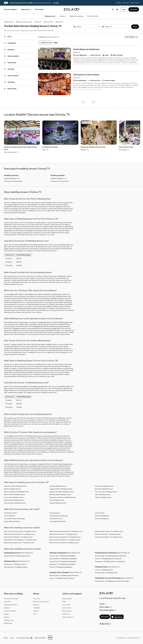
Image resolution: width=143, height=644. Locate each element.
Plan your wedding (11, 9)
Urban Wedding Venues (57, 500)
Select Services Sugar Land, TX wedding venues (19, 543)
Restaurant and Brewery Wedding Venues (63, 497)
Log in (103, 604)
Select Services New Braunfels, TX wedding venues (66, 531)
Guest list (7, 602)
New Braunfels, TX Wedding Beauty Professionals (111, 556)
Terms (12, 638)
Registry (7, 608)
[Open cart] (117, 9)
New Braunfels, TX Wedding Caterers (16, 567)
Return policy (67, 611)
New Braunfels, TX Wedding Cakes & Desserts (64, 575)
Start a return (67, 608)
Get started (105, 617)
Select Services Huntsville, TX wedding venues (64, 543)
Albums (7, 617)
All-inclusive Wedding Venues (104, 486)
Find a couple (39, 9)
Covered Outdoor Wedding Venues (106, 492)
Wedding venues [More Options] (51, 16)
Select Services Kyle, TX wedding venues (108, 534)
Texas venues (38, 22)
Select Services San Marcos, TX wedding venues (65, 540)
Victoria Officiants (10, 516)
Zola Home (126, 3)
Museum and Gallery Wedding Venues (61, 492)
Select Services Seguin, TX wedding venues (109, 537)
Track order (66, 605)
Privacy (6, 638)
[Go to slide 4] (56, 68)
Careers (36, 611)
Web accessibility (40, 638)
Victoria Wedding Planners (58, 521)
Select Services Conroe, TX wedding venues (63, 534)
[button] (99, 27)
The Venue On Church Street (13, 181)
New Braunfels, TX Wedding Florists (106, 573)
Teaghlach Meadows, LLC (12, 178)
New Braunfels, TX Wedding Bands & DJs (17, 556)
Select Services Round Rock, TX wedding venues (19, 534)
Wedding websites (11, 605)
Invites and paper (10, 611)
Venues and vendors (11, 599)
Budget (7, 614)
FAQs (64, 602)
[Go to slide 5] (58, 68)
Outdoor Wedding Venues (103, 497)
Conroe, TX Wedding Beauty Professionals (108, 559)
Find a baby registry (108, 610)
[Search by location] (116, 27)
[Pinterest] (103, 624)
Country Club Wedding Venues (14, 497)
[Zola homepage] (71, 9)
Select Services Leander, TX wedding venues (109, 531)
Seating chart (9, 620)
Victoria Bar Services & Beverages (15, 519)
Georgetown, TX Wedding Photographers (63, 564)
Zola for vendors (135, 3)
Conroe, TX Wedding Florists (104, 570)
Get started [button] (134, 9)
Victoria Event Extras (10, 513)
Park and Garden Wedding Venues (60, 495)
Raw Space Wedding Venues (104, 489)
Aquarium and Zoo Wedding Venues (15, 486)
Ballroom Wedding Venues (12, 489)
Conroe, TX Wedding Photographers (61, 567)
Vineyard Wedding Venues (58, 503)
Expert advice (26, 9)
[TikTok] (110, 624)
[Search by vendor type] (87, 27)
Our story (36, 599)
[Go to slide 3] (54, 68)
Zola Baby (119, 3)
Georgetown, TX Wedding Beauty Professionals (110, 561)
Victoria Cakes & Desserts (12, 521)
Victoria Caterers (55, 513)
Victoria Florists (100, 513)
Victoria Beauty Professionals (58, 516)
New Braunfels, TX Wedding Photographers (63, 559)
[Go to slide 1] (51, 68)
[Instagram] (108, 624)
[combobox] (116, 27)
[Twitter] (105, 624)
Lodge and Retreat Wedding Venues (61, 489)
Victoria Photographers (102, 519)
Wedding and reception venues (24, 22)
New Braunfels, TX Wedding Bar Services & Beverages (112, 581)
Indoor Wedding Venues (102, 495)
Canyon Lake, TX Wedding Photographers (63, 556)
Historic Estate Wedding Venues (14, 500)
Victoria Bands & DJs (56, 519)
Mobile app (8, 623)
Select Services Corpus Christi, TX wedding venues (20, 531)
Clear (56, 43)
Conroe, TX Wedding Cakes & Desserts (62, 578)
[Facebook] (100, 624)
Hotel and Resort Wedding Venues (15, 503)
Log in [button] (124, 9)
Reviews (36, 605)
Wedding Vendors (9, 22)
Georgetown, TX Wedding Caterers (15, 564)
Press (35, 614)
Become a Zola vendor (41, 602)
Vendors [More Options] (63, 16)
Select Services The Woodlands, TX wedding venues (20, 540)
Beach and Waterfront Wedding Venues (16, 492)
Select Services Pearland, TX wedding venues (18, 537)
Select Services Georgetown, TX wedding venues (65, 537)
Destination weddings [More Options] (77, 16)
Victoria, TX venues (48, 22)
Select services (59, 22)
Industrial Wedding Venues (58, 486)
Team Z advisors (68, 617)
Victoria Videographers (102, 516)
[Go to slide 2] (53, 68)
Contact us (66, 614)
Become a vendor (93, 16)
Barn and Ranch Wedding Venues (14, 495)
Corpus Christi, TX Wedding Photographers (63, 561)
